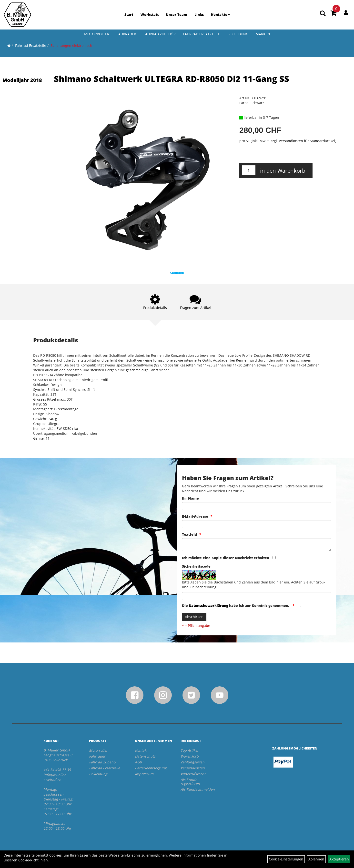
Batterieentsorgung (151, 768)
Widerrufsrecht (193, 774)
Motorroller (97, 34)
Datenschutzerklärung (208, 606)
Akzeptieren (339, 859)
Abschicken (194, 617)
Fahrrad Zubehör (160, 34)
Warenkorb (190, 756)
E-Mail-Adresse (195, 516)
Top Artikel (189, 750)
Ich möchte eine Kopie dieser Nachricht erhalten (226, 558)
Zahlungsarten (192, 762)
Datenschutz (145, 756)
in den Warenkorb (283, 170)
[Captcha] (257, 596)
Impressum (144, 774)
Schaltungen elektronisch (71, 45)
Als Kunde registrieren (190, 782)
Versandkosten (193, 768)
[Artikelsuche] (323, 14)
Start (129, 15)
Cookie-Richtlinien (33, 860)
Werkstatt (150, 15)
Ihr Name (190, 498)
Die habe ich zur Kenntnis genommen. (236, 606)
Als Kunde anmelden (198, 789)
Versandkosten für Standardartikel (307, 141)
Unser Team (177, 15)
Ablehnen (316, 859)
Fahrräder (126, 34)
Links (199, 15)
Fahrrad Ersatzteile (202, 34)
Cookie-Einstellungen (286, 859)
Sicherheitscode (196, 566)
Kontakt (141, 750)
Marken (263, 34)
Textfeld (189, 534)
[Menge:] (249, 170)
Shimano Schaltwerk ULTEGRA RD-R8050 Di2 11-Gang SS (172, 79)
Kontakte (220, 15)
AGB (138, 762)
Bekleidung (238, 34)
